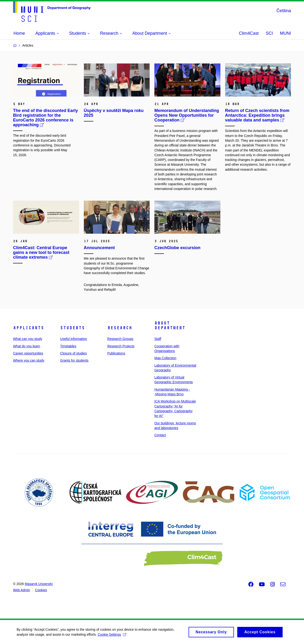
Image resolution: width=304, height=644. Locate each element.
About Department (170, 325)
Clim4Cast (249, 33)
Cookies (41, 590)
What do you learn (27, 346)
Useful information (74, 339)
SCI (269, 33)
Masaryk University (39, 584)
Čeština (284, 11)
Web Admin (21, 590)
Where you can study (29, 360)
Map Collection (165, 358)
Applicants (28, 328)
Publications (116, 353)
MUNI (285, 33)
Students (72, 328)
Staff (158, 339)
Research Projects (121, 346)
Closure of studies (73, 353)
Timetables (68, 346)
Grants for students (74, 360)
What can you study (28, 339)
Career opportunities (28, 353)
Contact (160, 435)
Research (120, 328)
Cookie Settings (112, 636)
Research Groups (120, 339)
